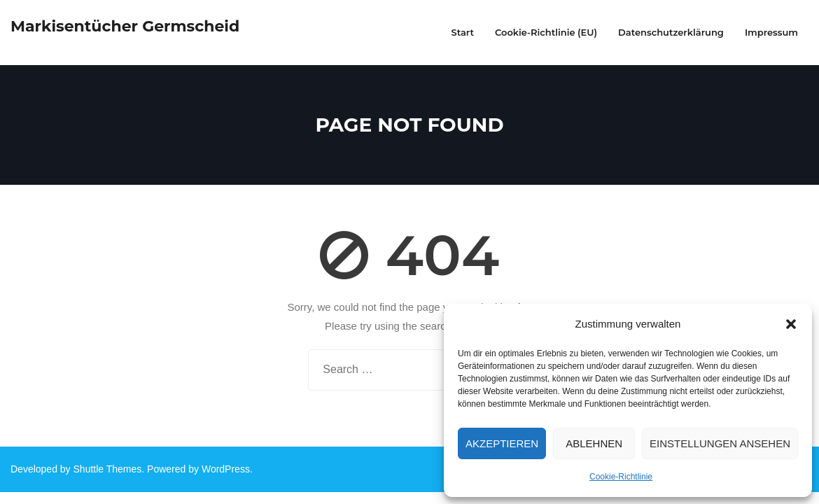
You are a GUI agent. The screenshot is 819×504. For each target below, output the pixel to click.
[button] (791, 324)
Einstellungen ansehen (720, 443)
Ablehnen (594, 443)
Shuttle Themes (108, 469)
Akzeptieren (502, 443)
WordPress (226, 469)
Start (462, 32)
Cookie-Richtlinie (621, 477)
